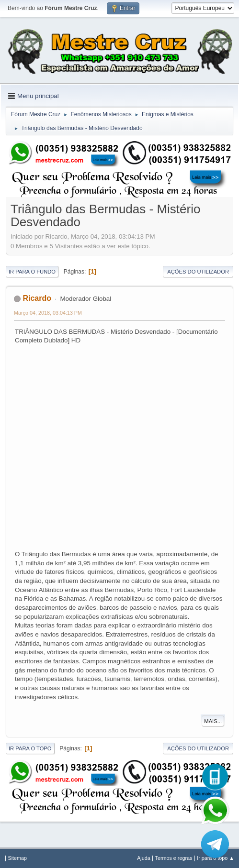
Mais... (213, 721)
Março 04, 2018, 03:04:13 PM (48, 313)
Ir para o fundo (32, 272)
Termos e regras (174, 858)
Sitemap (17, 858)
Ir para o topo (30, 748)
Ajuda (144, 858)
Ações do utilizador (198, 272)
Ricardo (37, 298)
